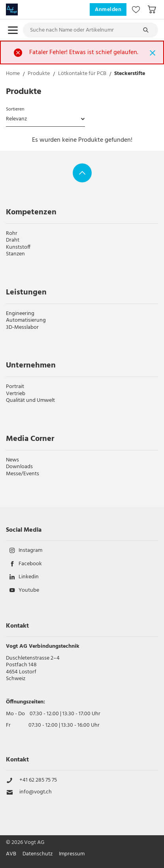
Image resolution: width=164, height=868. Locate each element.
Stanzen (15, 254)
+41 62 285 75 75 (38, 780)
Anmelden (108, 10)
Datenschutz (38, 854)
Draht (13, 240)
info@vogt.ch (36, 792)
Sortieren (15, 109)
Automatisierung (26, 320)
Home (13, 74)
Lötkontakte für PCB (82, 74)
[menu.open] (13, 30)
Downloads (19, 467)
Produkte (39, 74)
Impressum (72, 854)
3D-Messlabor (22, 327)
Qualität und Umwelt (30, 400)
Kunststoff (18, 247)
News (12, 460)
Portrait (15, 387)
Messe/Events (23, 474)
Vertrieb (16, 394)
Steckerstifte (130, 74)
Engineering (20, 314)
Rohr (12, 233)
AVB (11, 854)
